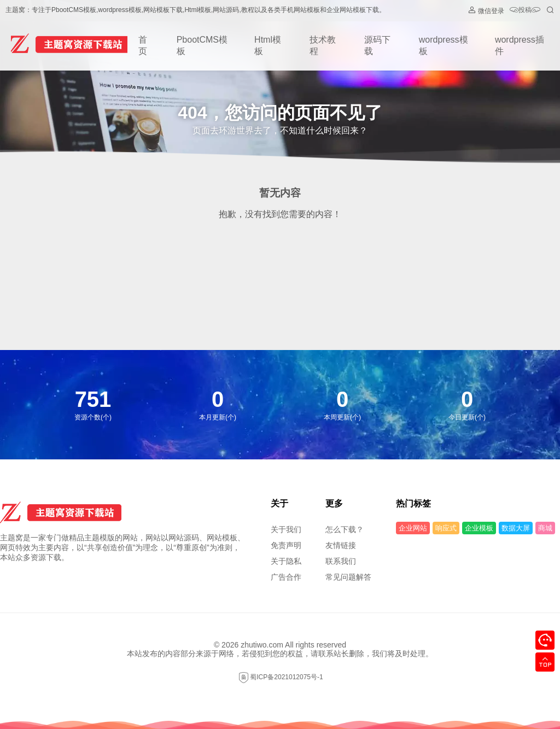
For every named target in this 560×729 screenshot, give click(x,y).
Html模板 (268, 45)
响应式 (446, 528)
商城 (545, 528)
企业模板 (479, 528)
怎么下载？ (345, 529)
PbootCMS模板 (202, 45)
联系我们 (341, 561)
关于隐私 (286, 561)
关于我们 (286, 529)
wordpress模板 (444, 45)
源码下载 (377, 45)
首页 (143, 45)
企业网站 (413, 528)
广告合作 (286, 577)
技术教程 (323, 45)
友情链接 (341, 545)
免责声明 (286, 545)
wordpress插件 (520, 45)
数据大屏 (516, 528)
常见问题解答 (348, 577)
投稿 (525, 11)
